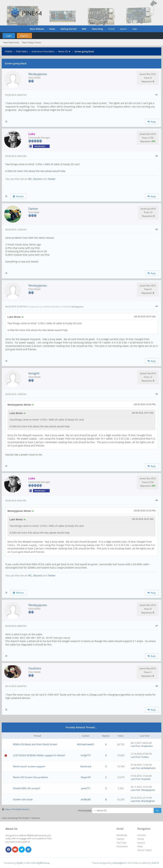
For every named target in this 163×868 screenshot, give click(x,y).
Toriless (145, 757)
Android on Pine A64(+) (43, 51)
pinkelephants (148, 768)
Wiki (84, 29)
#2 (157, 156)
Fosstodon (122, 846)
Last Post (135, 746)
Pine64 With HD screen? (27, 788)
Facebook (122, 835)
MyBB (19, 863)
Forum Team (144, 850)
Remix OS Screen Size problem (31, 777)
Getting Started (68, 29)
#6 (157, 500)
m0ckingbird (119, 863)
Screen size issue (23, 799)
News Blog (97, 29)
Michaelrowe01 (86, 744)
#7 (157, 626)
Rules (52, 29)
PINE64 (9, 51)
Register (24, 36)
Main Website (37, 29)
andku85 (86, 799)
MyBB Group (43, 863)
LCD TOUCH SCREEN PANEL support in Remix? (39, 755)
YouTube (121, 843)
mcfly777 (86, 755)
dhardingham (148, 801)
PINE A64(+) (22, 51)
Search (123, 29)
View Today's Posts (31, 42)
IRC (30, 179)
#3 (157, 229)
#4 (157, 306)
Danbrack (86, 766)
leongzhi (34, 373)
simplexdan (147, 746)
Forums (142, 835)
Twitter (51, 179)
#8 (157, 686)
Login (9, 36)
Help (134, 29)
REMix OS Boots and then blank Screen (35, 744)
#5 (157, 394)
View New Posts (11, 42)
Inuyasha (146, 779)
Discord (37, 179)
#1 (157, 95)
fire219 (155, 863)
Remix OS (63, 51)
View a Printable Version (17, 809)
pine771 (86, 788)
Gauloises (35, 668)
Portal (111, 29)
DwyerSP (86, 777)
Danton (33, 209)
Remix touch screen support (29, 766)
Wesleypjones (38, 74)
